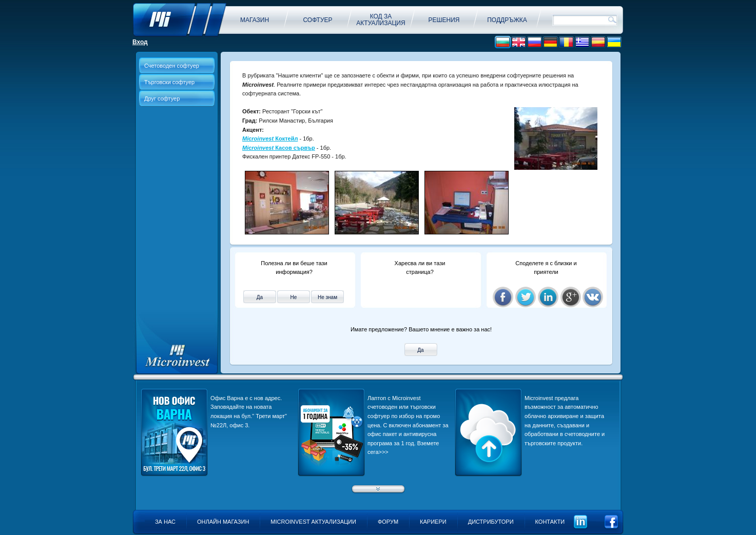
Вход (140, 42)
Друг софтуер (162, 98)
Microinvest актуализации (313, 522)
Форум (388, 522)
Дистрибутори (491, 522)
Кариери (433, 522)
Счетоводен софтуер (172, 66)
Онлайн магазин (223, 522)
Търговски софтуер (169, 82)
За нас (165, 522)
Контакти (550, 522)
